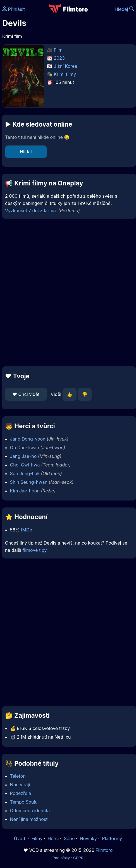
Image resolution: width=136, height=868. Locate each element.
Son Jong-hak (25, 473)
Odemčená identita (30, 811)
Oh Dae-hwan (25, 448)
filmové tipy (34, 550)
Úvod (20, 838)
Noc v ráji (20, 785)
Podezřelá (21, 793)
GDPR (78, 858)
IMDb (27, 530)
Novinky (88, 838)
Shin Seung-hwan (29, 482)
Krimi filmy (65, 74)
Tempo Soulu (24, 802)
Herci (53, 838)
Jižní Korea (66, 66)
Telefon (18, 776)
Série (69, 838)
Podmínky (61, 858)
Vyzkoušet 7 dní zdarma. (31, 211)
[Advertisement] (67, 293)
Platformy (112, 838)
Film (58, 50)
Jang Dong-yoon (28, 439)
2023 (59, 58)
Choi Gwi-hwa (25, 465)
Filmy (37, 838)
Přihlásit (14, 9)
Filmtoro (104, 850)
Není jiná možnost (29, 819)
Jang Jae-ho (23, 456)
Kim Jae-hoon (25, 491)
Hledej (124, 9)
